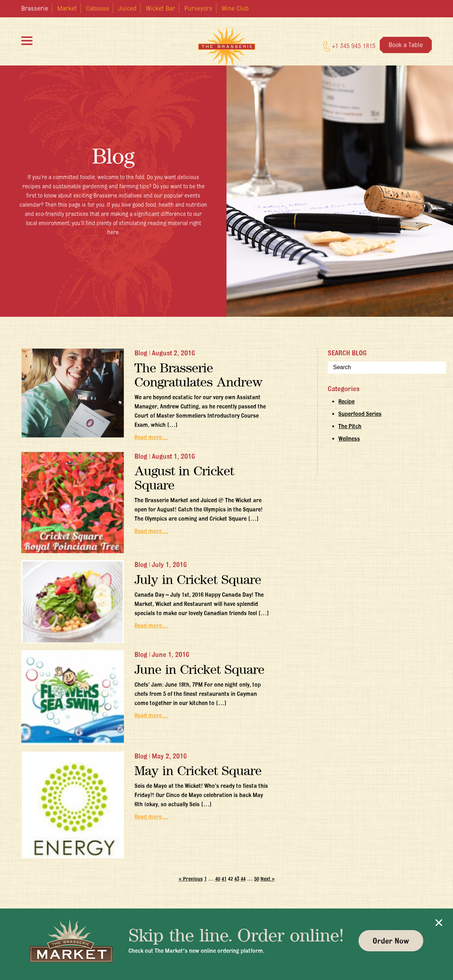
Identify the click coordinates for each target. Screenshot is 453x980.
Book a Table (406, 45)
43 (237, 879)
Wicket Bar (160, 8)
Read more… (151, 437)
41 (224, 879)
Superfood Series (360, 414)
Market (67, 8)
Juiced (127, 8)
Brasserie (35, 8)
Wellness (349, 439)
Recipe (346, 401)
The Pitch (350, 426)
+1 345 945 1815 (349, 46)
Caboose (98, 8)
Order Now (391, 941)
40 (218, 879)
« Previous (191, 879)
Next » (268, 879)
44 (243, 879)
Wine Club (235, 8)
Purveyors (198, 8)
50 (257, 879)
